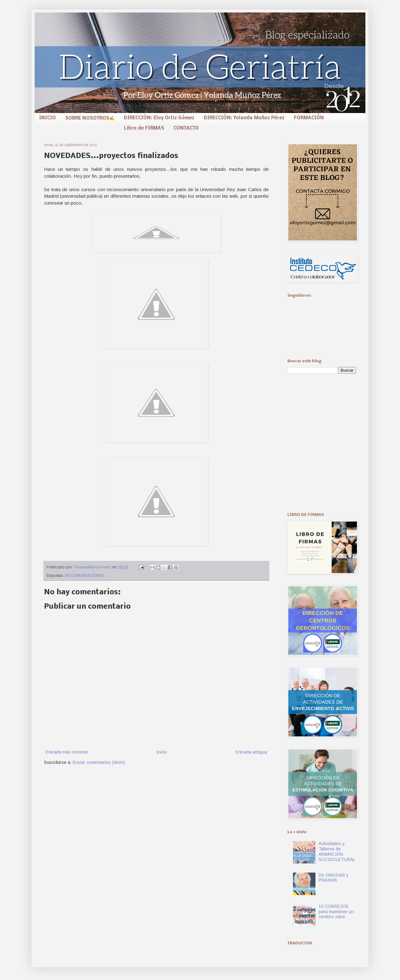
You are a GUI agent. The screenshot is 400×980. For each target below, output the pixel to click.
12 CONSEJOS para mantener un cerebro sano (336, 912)
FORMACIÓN (309, 118)
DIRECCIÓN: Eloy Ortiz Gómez (159, 118)
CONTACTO (186, 128)
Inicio (162, 752)
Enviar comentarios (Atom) (99, 762)
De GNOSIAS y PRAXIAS (334, 878)
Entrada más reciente (67, 752)
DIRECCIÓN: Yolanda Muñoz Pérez (244, 118)
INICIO (47, 118)
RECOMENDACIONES (85, 576)
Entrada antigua (251, 752)
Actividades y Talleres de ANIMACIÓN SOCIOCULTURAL (337, 851)
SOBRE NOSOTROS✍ (90, 118)
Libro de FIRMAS (144, 128)
